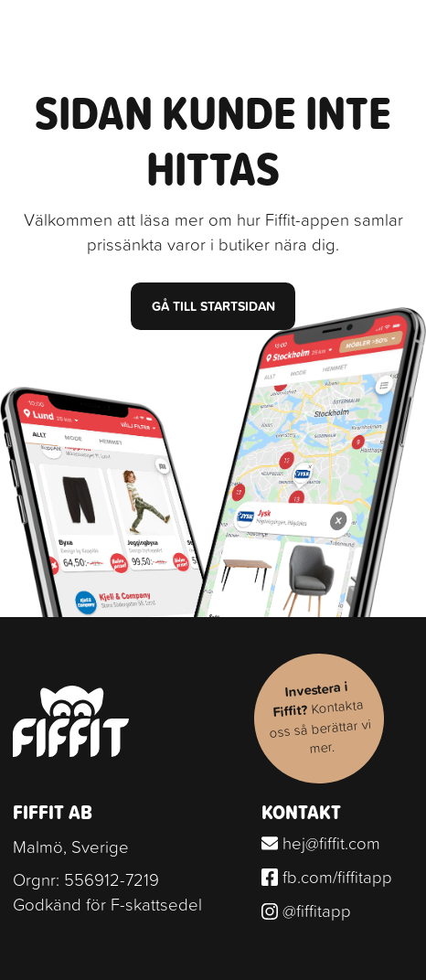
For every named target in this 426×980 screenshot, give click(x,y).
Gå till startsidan (213, 306)
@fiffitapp (307, 911)
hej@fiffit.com (321, 843)
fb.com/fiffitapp (327, 877)
